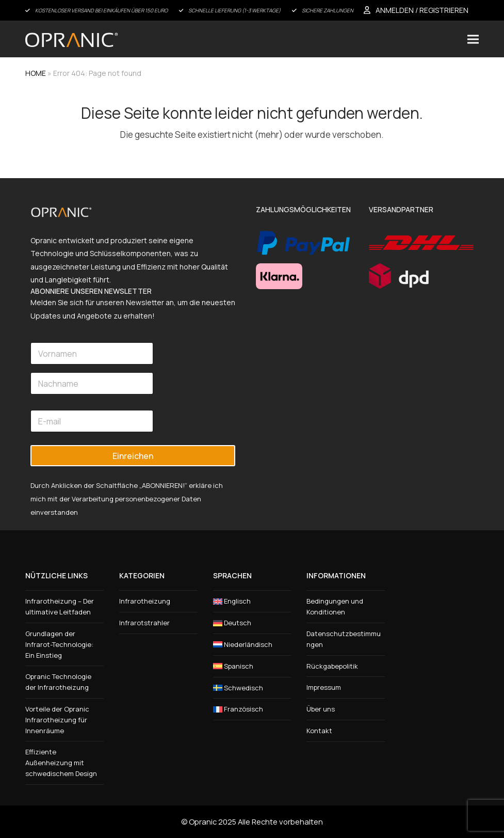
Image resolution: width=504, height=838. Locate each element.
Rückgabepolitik (332, 666)
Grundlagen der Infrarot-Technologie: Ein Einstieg (59, 644)
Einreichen (133, 456)
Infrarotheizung (145, 601)
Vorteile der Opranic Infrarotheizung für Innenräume (57, 720)
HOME (36, 73)
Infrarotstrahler (144, 623)
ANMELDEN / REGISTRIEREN (422, 10)
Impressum (324, 687)
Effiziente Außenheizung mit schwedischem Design (61, 763)
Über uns (321, 709)
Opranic (203, 821)
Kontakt (319, 731)
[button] (473, 39)
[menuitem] (252, 601)
